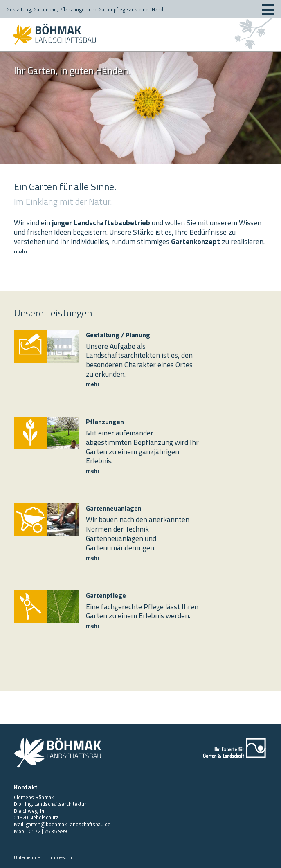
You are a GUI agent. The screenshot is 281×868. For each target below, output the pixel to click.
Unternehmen (28, 857)
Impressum (61, 857)
